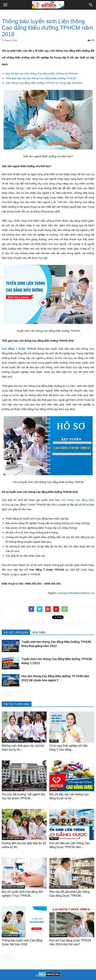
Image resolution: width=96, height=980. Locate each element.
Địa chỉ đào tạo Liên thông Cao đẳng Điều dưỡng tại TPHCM (41, 74)
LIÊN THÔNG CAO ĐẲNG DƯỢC (64, 887)
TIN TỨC (54, 741)
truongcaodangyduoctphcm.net (76, 593)
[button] (91, 5)
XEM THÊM (39, 632)
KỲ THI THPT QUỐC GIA (13, 741)
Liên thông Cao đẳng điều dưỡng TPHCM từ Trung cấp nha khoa (44, 83)
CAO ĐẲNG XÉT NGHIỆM (13, 887)
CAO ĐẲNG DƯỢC (11, 936)
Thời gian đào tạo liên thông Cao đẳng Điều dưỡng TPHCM (41, 78)
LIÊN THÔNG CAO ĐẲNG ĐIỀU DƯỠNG (10, 649)
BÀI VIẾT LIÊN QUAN (16, 632)
